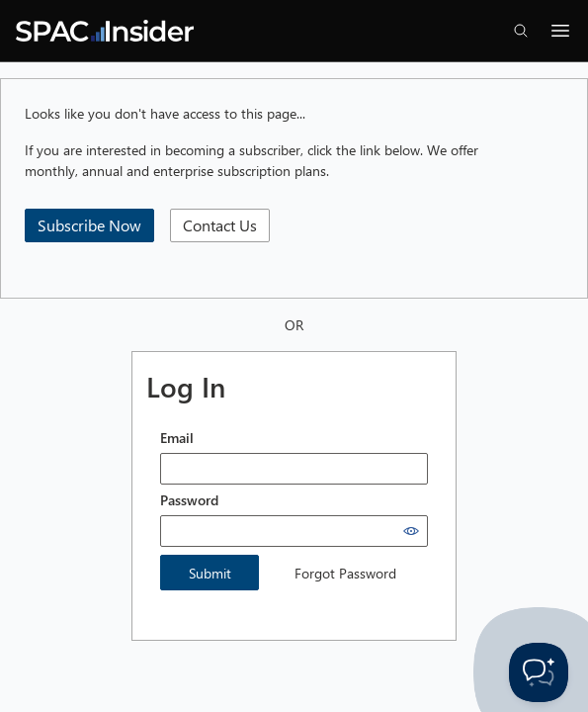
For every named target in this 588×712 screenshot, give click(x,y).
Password (189, 500)
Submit (210, 573)
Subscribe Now (89, 225)
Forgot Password (345, 573)
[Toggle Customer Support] (539, 672)
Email (177, 438)
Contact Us (220, 225)
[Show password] (411, 531)
